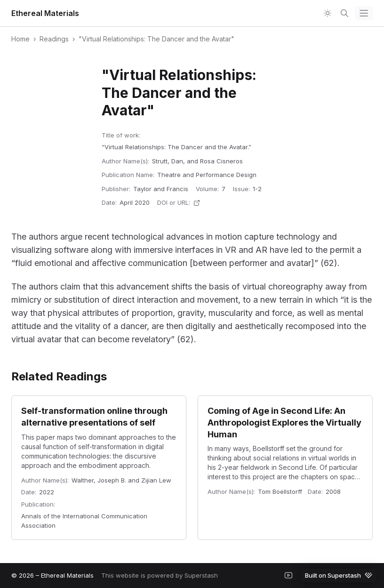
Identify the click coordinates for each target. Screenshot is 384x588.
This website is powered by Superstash (160, 575)
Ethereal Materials (45, 13)
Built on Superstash (339, 575)
